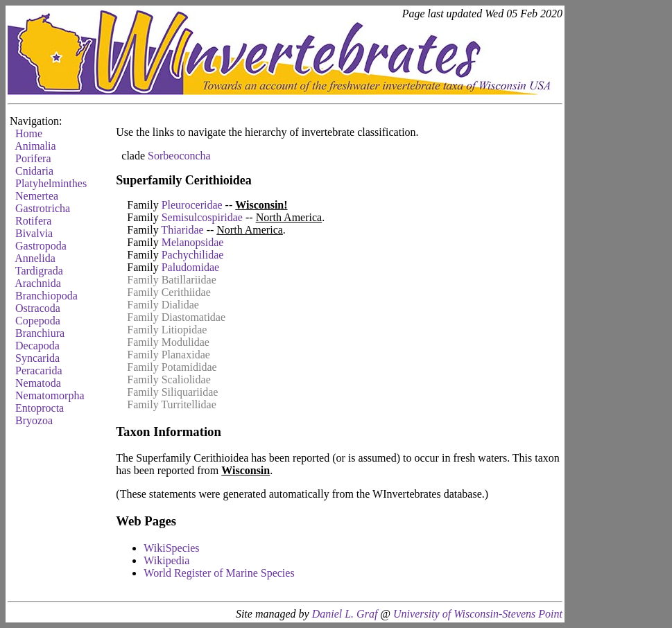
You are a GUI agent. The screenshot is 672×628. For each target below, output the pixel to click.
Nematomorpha (50, 395)
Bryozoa (34, 420)
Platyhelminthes (51, 183)
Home (29, 133)
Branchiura (40, 333)
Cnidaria (34, 171)
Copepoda (38, 321)
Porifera (33, 158)
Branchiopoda (46, 296)
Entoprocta (40, 408)
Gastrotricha (43, 208)
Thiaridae (182, 230)
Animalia (35, 146)
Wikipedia (166, 560)
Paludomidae (191, 267)
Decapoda (37, 346)
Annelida (35, 258)
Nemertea (37, 196)
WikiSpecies (171, 548)
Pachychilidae (193, 255)
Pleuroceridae (192, 205)
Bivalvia (34, 233)
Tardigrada (39, 271)
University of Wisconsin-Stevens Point (478, 614)
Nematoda (38, 383)
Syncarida (37, 358)
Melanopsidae (193, 242)
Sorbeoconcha (179, 156)
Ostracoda (38, 308)
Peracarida (39, 370)
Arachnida (38, 283)
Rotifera (33, 221)
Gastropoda (41, 246)
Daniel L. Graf (345, 614)
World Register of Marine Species (219, 573)
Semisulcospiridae (202, 217)
